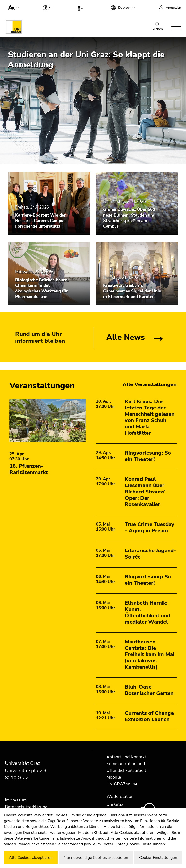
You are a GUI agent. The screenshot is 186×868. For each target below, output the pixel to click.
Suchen (157, 27)
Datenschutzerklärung (26, 807)
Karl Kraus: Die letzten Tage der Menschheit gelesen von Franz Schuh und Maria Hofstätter (150, 417)
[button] (12, 7)
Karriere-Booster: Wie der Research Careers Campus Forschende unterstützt (40, 221)
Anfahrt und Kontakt (126, 757)
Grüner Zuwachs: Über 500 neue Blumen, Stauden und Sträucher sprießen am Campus (129, 218)
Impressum (16, 800)
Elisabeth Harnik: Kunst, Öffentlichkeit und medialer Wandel (147, 612)
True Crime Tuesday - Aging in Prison (150, 527)
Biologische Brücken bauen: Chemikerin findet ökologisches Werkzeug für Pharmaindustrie (42, 288)
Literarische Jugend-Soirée (150, 554)
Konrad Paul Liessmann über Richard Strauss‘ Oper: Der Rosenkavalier (145, 492)
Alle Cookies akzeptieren (31, 858)
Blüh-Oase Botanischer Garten (149, 690)
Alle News (126, 337)
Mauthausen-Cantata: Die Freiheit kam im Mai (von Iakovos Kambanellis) (150, 654)
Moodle (114, 777)
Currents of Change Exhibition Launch (149, 716)
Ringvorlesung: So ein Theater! (148, 456)
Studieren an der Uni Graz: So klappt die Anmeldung (86, 60)
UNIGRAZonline (122, 784)
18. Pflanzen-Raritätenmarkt (29, 469)
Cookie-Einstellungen (158, 858)
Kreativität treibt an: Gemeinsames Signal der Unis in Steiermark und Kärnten (132, 291)
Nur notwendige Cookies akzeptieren (96, 858)
